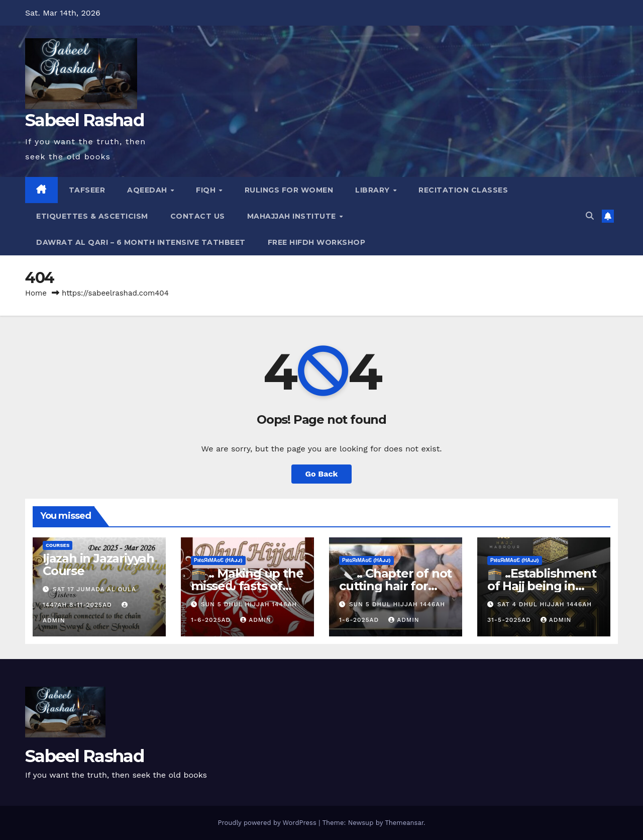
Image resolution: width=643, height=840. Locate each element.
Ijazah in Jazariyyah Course (98, 565)
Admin (256, 620)
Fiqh (207, 190)
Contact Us (198, 216)
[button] (590, 216)
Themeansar (404, 823)
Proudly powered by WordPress (268, 823)
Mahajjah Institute (293, 216)
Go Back (322, 474)
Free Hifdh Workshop (317, 242)
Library (373, 190)
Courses (58, 545)
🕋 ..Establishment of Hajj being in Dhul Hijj (542, 586)
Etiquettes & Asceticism (92, 216)
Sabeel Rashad (84, 120)
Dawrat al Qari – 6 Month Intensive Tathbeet (141, 242)
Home (36, 293)
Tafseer (87, 190)
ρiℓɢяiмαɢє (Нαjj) (218, 560)
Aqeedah (148, 190)
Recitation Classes (463, 190)
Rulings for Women (289, 190)
